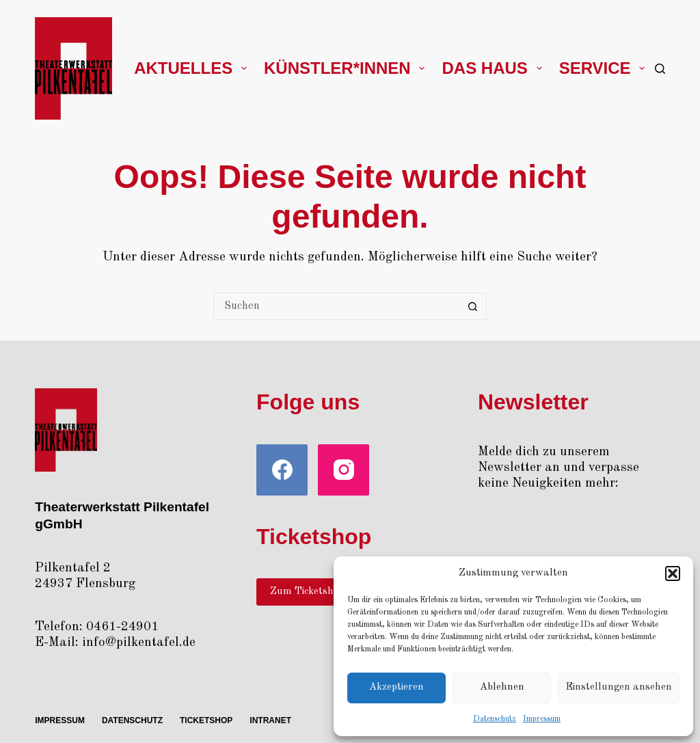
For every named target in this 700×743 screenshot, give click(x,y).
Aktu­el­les (193, 68)
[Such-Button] (473, 306)
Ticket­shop (206, 720)
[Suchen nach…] (336, 306)
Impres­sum (542, 719)
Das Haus (494, 68)
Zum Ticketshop (307, 592)
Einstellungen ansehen (619, 687)
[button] (673, 573)
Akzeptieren (396, 687)
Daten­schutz (495, 719)
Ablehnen (502, 687)
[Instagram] (344, 470)
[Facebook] (282, 470)
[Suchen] (660, 69)
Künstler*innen (347, 68)
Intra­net (270, 720)
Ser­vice (605, 68)
